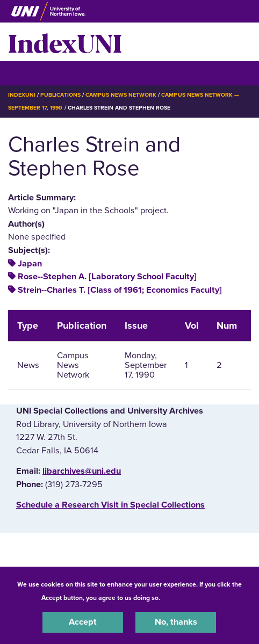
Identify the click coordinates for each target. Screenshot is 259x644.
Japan (30, 264)
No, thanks (176, 622)
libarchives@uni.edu (82, 471)
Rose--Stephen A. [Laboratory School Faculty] (107, 277)
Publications (60, 95)
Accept (83, 622)
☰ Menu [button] (27, 73)
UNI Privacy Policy (190, 598)
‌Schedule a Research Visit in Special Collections (110, 505)
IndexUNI (65, 42)
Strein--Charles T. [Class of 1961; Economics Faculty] (120, 290)
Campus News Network (121, 95)
